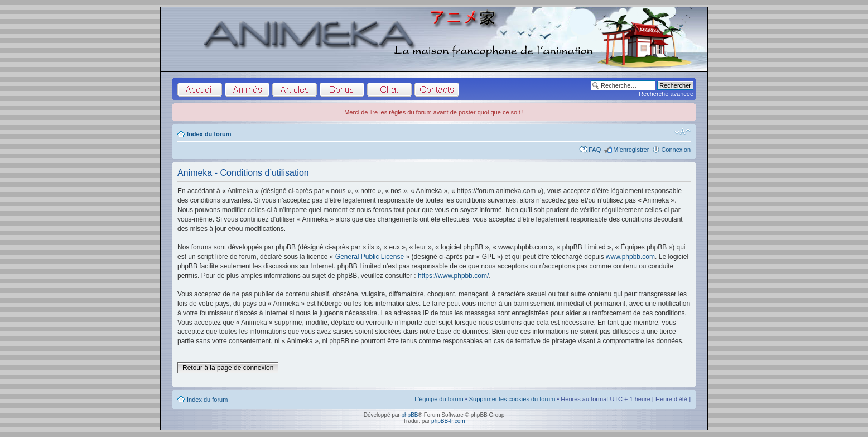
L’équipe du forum (439, 399)
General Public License (370, 257)
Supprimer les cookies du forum (512, 399)
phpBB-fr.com (448, 421)
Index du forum (209, 134)
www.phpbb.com (630, 257)
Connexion (676, 150)
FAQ (595, 150)
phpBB (409, 415)
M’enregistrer (631, 150)
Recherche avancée (666, 94)
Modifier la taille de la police (683, 132)
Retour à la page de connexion (228, 368)
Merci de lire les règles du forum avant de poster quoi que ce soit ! (434, 112)
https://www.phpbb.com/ (453, 276)
